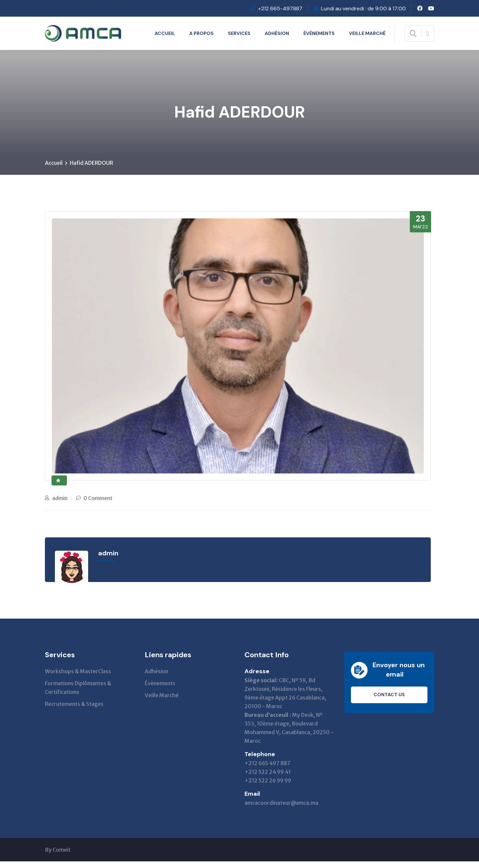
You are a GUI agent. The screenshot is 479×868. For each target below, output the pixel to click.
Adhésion (277, 33)
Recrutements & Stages (74, 704)
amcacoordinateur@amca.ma (281, 803)
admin (60, 498)
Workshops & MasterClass (78, 672)
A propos (201, 33)
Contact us (389, 695)
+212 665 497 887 (267, 763)
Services (239, 33)
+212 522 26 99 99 (268, 781)
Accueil (165, 33)
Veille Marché (367, 33)
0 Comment (98, 498)
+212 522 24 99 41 (268, 772)
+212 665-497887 (280, 8)
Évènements (319, 33)
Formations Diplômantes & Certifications (78, 688)
